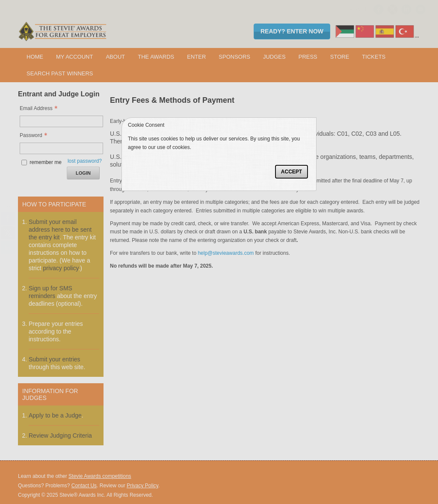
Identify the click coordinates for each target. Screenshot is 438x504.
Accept (292, 172)
